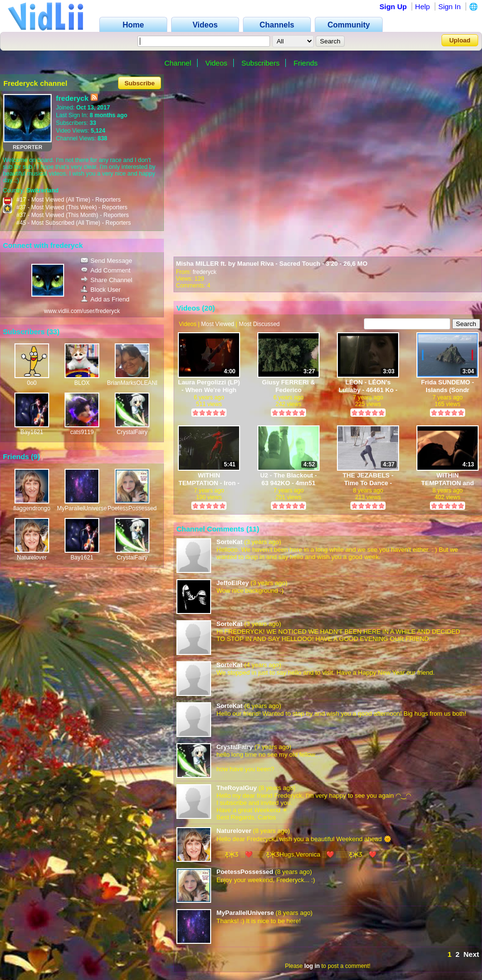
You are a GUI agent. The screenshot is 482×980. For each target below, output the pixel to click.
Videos (216, 63)
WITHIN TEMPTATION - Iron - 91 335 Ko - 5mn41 (209, 479)
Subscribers (261, 63)
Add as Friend (105, 299)
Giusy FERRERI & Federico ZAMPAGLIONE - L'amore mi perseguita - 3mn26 (288, 386)
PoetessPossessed (132, 508)
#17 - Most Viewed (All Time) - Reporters (69, 200)
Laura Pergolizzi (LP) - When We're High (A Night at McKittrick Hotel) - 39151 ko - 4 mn (209, 386)
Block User (101, 290)
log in (312, 966)
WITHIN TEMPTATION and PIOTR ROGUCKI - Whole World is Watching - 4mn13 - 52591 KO (448, 479)
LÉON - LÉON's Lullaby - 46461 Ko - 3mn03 (368, 386)
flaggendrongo (32, 508)
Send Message (107, 261)
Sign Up (393, 7)
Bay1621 (32, 432)
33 (53, 332)
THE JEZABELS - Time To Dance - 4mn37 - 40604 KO (368, 479)
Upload (460, 40)
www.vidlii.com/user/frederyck (82, 311)
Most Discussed (260, 324)
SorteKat (229, 542)
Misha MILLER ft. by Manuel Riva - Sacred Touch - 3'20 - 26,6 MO (272, 264)
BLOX (82, 383)
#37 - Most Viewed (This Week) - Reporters (72, 207)
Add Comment (106, 270)
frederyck (205, 272)
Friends (306, 63)
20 (208, 308)
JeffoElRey (233, 583)
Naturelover (32, 558)
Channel (178, 63)
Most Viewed (217, 324)
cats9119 (82, 432)
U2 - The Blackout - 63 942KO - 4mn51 (289, 479)
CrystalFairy (132, 432)
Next (471, 954)
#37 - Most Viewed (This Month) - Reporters (73, 215)
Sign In (449, 7)
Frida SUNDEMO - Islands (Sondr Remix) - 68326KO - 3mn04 (448, 386)
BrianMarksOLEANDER (138, 383)
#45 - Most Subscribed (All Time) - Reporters (74, 223)
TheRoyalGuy (237, 788)
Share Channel (107, 280)
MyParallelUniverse (82, 508)
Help (422, 7)
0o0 (32, 383)
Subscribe (140, 83)
